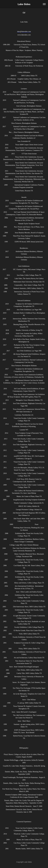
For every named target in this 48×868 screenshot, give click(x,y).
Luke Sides (24, 4)
